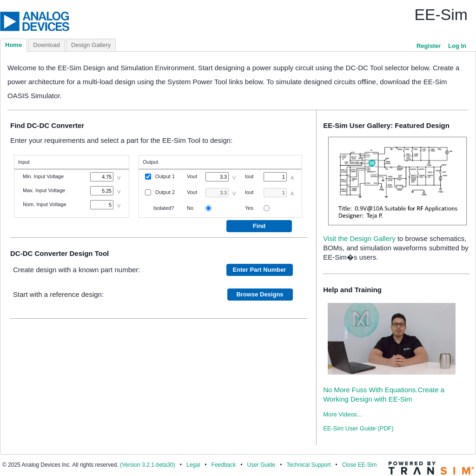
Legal (193, 465)
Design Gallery (91, 45)
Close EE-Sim (360, 465)
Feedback (224, 465)
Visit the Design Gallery (359, 238)
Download (46, 45)
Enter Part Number (260, 270)
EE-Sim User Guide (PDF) (358, 428)
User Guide (261, 465)
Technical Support (308, 465)
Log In (457, 46)
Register (429, 46)
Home (13, 45)
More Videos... (343, 414)
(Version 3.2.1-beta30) (148, 465)
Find (259, 226)
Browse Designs (260, 294)
